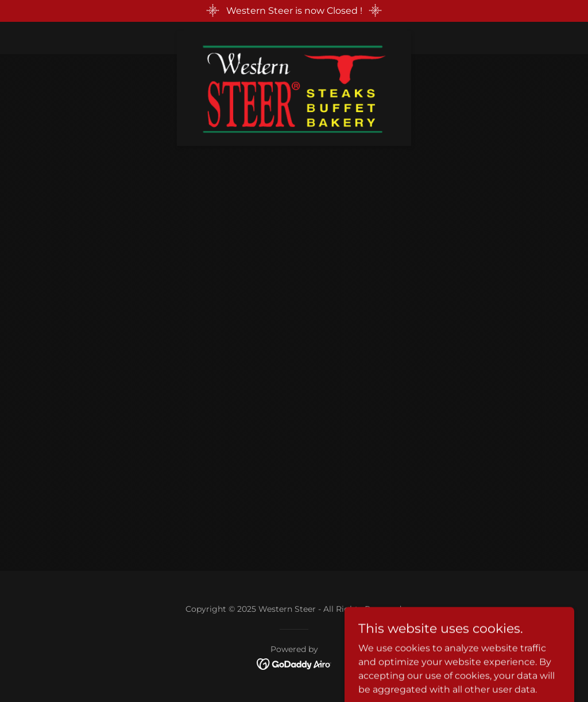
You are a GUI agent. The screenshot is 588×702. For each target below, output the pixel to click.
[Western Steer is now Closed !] (294, 11)
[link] (294, 36)
